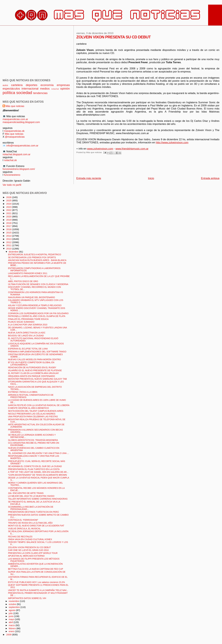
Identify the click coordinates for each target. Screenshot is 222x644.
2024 (9, 204)
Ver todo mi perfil (12, 185)
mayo (12, 619)
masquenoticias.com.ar (15, 119)
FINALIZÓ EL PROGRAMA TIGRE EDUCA (28, 319)
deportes (32, 85)
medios (45, 89)
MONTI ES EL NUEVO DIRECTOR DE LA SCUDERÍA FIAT (36, 526)
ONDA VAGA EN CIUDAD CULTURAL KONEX (30, 539)
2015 (9, 233)
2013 (9, 239)
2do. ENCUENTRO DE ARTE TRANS (26, 493)
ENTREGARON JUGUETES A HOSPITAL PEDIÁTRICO (35, 255)
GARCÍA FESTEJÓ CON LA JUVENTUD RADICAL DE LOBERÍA (39, 405)
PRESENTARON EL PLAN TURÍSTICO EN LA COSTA (34, 469)
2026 (9, 197)
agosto (12, 610)
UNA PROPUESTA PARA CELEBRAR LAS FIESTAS (33, 417)
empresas (63, 85)
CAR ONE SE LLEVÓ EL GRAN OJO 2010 (28, 550)
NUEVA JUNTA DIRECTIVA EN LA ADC (27, 333)
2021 (9, 213)
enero (12, 631)
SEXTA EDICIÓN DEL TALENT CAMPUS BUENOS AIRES (36, 411)
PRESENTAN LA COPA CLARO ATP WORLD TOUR (33, 553)
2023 (9, 207)
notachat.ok (10, 160)
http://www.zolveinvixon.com (172, 143)
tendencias (40, 93)
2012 (9, 242)
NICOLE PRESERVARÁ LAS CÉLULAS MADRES (32, 414)
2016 (9, 229)
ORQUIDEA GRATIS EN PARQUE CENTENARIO (31, 376)
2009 (9, 635)
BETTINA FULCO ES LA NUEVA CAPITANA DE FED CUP (36, 569)
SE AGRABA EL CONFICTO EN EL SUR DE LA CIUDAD (35, 466)
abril (11, 622)
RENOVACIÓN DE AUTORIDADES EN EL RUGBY (32, 368)
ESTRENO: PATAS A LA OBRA (23, 392)
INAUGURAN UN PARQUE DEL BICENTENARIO (31, 297)
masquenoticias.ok (14, 131)
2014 (9, 236)
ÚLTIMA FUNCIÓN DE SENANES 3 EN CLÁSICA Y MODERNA (38, 284)
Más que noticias (15, 106)
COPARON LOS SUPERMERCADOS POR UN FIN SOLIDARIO (38, 313)
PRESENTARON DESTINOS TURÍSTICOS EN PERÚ (33, 512)
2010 (9, 249)
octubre (13, 604)
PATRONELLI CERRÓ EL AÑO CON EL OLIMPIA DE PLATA (37, 316)
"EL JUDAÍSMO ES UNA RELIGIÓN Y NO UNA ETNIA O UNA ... (38, 453)
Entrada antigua (210, 178)
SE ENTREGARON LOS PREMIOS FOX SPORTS (32, 257)
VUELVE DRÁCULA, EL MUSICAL (24, 529)
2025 (9, 200)
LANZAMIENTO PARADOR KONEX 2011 (28, 273)
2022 (9, 210)
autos (5, 85)
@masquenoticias (15, 137)
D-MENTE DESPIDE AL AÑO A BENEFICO (28, 408)
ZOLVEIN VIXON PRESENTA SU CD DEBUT (29, 547)
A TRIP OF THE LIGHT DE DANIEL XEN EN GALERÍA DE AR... (38, 472)
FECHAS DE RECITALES (20, 537)
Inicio (151, 178)
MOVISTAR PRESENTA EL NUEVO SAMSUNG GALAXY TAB (37, 379)
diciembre (14, 252)
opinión (65, 89)
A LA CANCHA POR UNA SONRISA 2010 (28, 325)
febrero (13, 628)
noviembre (14, 601)
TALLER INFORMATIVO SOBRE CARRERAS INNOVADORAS (38, 499)
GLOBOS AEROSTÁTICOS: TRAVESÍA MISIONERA (33, 440)
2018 (9, 223)
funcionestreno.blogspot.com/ (19, 169)
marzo (12, 625)
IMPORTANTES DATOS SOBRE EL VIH (27, 598)
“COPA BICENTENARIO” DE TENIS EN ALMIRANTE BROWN (37, 475)
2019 (9, 220)
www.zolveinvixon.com (100, 149)
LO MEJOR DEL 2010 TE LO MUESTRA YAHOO (31, 496)
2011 (9, 245)
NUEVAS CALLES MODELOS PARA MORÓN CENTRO (34, 360)
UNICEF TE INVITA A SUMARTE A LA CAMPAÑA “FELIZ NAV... (38, 590)
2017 (9, 226)
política (9, 93)
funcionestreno (12, 175)
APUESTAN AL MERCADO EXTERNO (26, 556)
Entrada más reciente (89, 178)
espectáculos (11, 89)
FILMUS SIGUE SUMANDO (21, 322)
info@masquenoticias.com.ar (22, 146)
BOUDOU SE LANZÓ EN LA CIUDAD (26, 336)
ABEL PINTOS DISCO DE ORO (23, 281)
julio (11, 613)
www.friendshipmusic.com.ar (132, 149)
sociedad (24, 93)
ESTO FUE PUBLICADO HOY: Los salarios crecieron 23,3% (36, 582)
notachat (55, 89)
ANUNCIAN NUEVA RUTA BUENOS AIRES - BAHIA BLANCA (37, 260)
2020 (9, 216)
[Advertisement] (132, 166)
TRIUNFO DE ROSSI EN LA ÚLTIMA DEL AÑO (30, 523)
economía (47, 85)
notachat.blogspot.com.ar (16, 154)
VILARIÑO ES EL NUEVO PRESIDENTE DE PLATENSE (35, 370)
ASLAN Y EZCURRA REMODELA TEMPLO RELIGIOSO (35, 305)
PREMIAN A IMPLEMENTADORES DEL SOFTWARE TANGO (37, 352)
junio (11, 616)
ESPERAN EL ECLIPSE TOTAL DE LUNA (28, 349)
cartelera (17, 85)
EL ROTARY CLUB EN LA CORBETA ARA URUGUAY (33, 373)
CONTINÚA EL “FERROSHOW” (23, 520)
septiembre (15, 607)
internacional (30, 89)
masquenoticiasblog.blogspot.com (21, 122)
